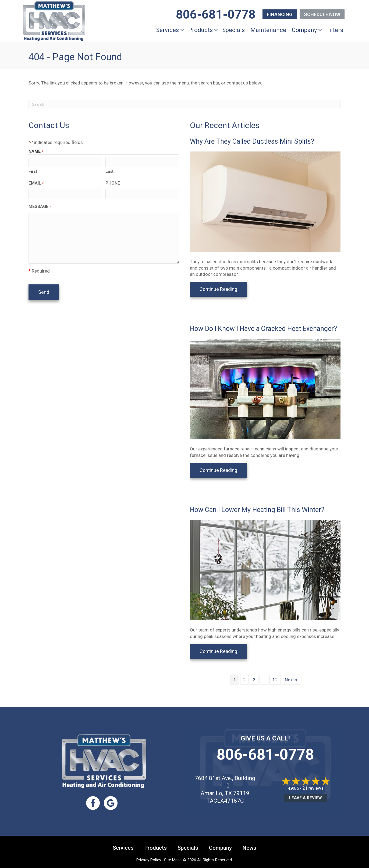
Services (167, 30)
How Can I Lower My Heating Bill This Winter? (257, 510)
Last (109, 171)
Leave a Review (306, 798)
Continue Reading (223, 289)
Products (201, 30)
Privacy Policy (149, 860)
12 (275, 680)
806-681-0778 (265, 754)
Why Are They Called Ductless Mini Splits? (252, 141)
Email (36, 183)
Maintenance (268, 30)
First (33, 171)
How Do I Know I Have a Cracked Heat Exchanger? (263, 329)
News (249, 848)
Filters (335, 30)
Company (304, 30)
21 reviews (313, 788)
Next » (291, 680)
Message (40, 207)
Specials (233, 30)
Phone (113, 183)
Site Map (172, 860)
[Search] (184, 104)
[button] (182, 30)
